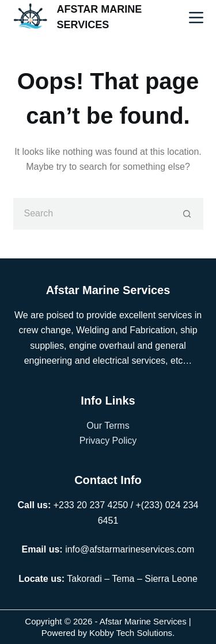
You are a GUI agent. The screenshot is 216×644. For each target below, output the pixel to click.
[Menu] (196, 18)
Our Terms (108, 426)
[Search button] (187, 214)
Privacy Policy (108, 441)
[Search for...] (92, 214)
